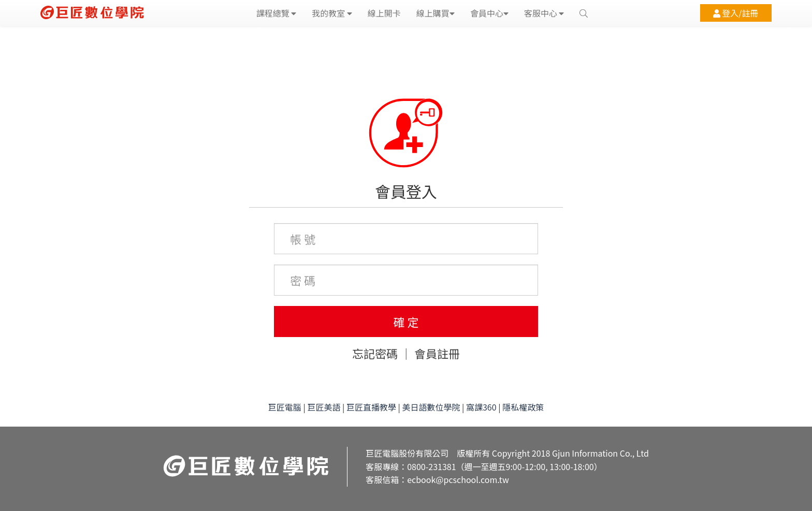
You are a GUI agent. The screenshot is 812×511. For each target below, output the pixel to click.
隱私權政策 (523, 407)
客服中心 (544, 13)
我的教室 (332, 13)
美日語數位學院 (431, 407)
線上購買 (436, 13)
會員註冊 (437, 353)
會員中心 (489, 13)
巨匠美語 (324, 407)
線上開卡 (384, 13)
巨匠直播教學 (371, 407)
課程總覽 (277, 13)
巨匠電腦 (285, 407)
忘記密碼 (375, 353)
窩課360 (481, 407)
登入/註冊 (736, 13)
